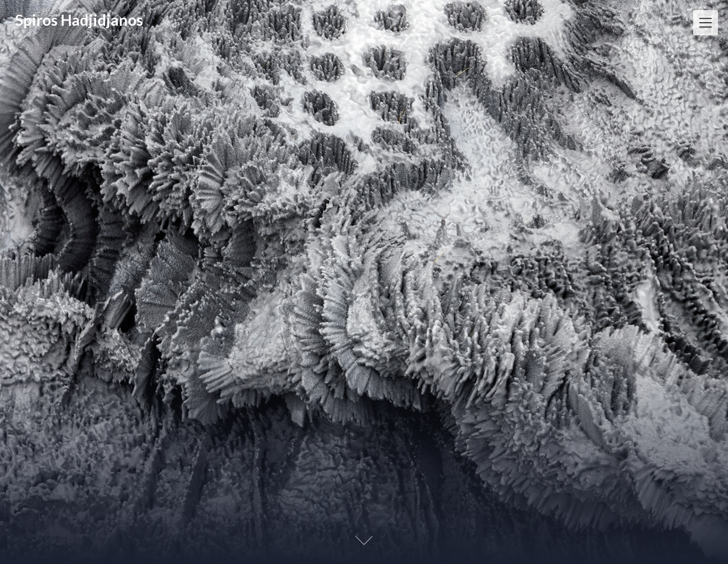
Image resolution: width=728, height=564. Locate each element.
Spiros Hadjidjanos (79, 20)
